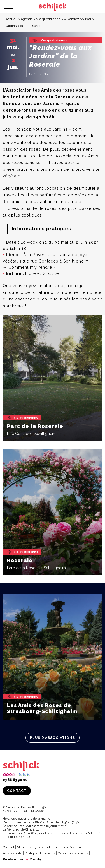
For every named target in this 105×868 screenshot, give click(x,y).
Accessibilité (12, 853)
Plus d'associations (53, 738)
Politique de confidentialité (66, 847)
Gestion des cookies (73, 853)
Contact (17, 791)
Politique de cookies (40, 853)
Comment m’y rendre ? (32, 267)
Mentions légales (30, 847)
